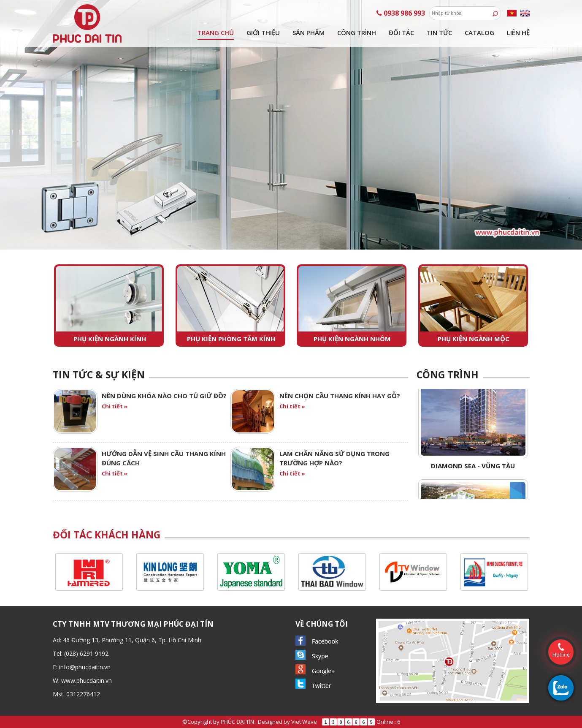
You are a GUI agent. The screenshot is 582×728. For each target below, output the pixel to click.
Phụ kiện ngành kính (110, 339)
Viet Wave (304, 722)
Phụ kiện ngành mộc (474, 339)
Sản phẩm (309, 33)
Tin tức (439, 33)
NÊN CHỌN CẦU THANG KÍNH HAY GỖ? (340, 396)
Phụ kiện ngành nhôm (352, 339)
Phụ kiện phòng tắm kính (231, 339)
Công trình (357, 33)
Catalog (479, 33)
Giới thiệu (263, 33)
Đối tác (401, 33)
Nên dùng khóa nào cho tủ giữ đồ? (164, 396)
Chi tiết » (115, 406)
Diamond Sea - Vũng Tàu (473, 469)
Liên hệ (518, 33)
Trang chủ (216, 33)
